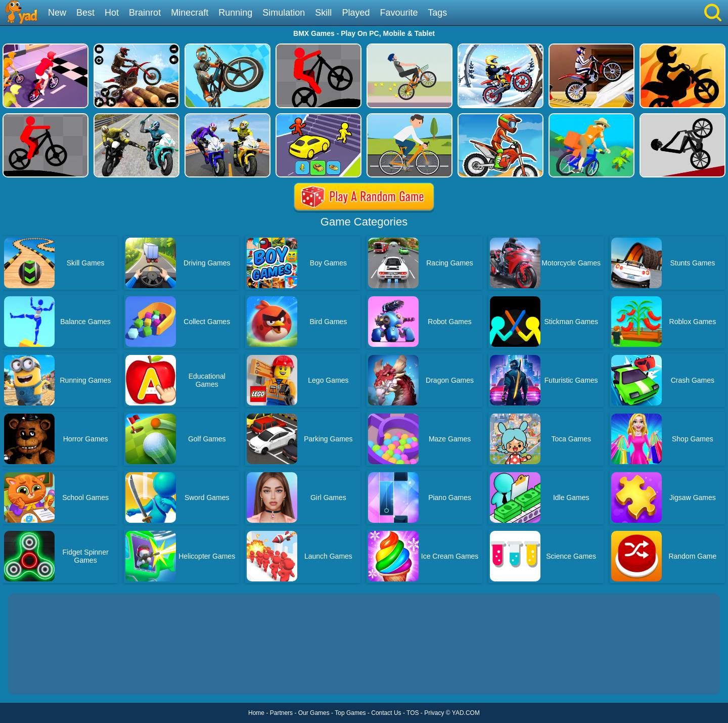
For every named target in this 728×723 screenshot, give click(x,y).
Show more (42, 675)
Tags (437, 13)
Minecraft (190, 13)
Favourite (399, 13)
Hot (112, 13)
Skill (323, 13)
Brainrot (145, 13)
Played (356, 13)
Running (235, 13)
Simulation (284, 13)
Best (85, 13)
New (57, 13)
